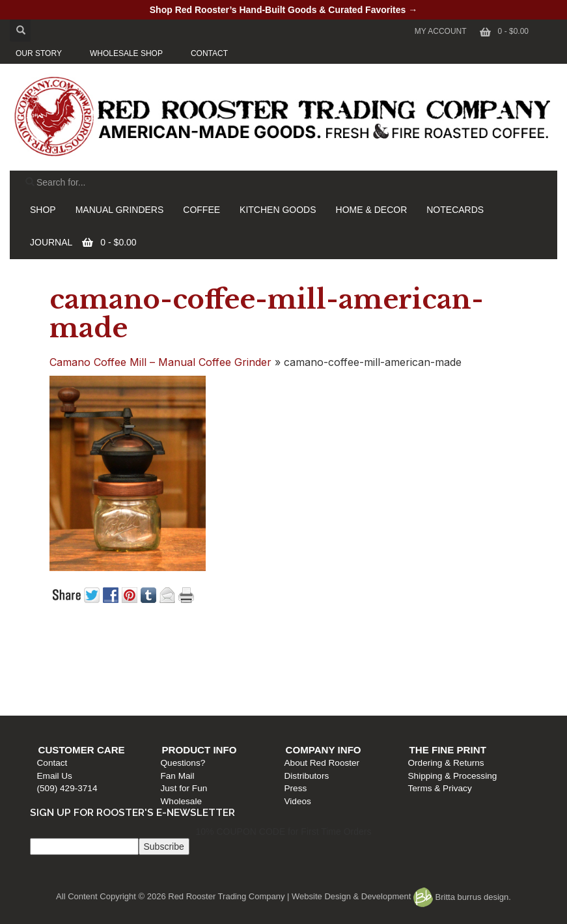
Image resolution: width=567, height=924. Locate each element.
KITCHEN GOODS (278, 210)
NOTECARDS (455, 210)
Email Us (61, 674)
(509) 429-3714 (74, 687)
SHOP (43, 210)
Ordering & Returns (448, 662)
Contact (59, 662)
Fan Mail (182, 674)
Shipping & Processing (454, 674)
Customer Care (88, 648)
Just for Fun (189, 687)
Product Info (204, 648)
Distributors (310, 674)
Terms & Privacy (441, 687)
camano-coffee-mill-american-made (267, 314)
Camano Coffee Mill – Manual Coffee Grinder (160, 362)
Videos (301, 700)
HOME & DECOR (372, 210)
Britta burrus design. (462, 897)
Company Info (327, 648)
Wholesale (186, 700)
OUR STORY (39, 53)
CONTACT (209, 53)
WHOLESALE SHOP (126, 53)
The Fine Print (449, 648)
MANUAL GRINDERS (120, 210)
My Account (441, 31)
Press (299, 687)
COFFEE (201, 210)
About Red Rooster (325, 662)
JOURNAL (51, 242)
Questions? (188, 662)
